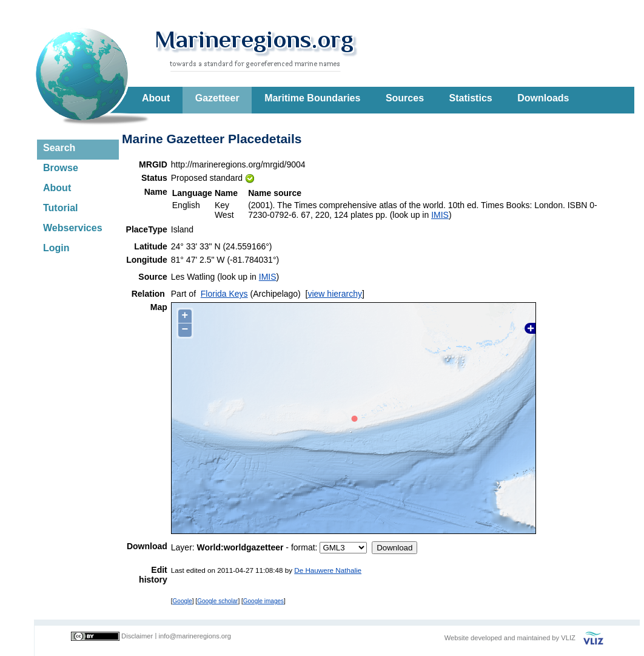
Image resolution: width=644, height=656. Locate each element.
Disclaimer (137, 636)
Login (56, 248)
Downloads (543, 98)
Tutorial (60, 208)
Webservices (73, 228)
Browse (61, 168)
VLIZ (568, 638)
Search (59, 148)
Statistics (471, 98)
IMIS (440, 215)
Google (183, 601)
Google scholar (217, 601)
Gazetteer (217, 98)
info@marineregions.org (195, 636)
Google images (263, 601)
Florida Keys (224, 294)
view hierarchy (334, 294)
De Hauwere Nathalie (328, 570)
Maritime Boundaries (312, 98)
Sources (405, 98)
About (156, 98)
